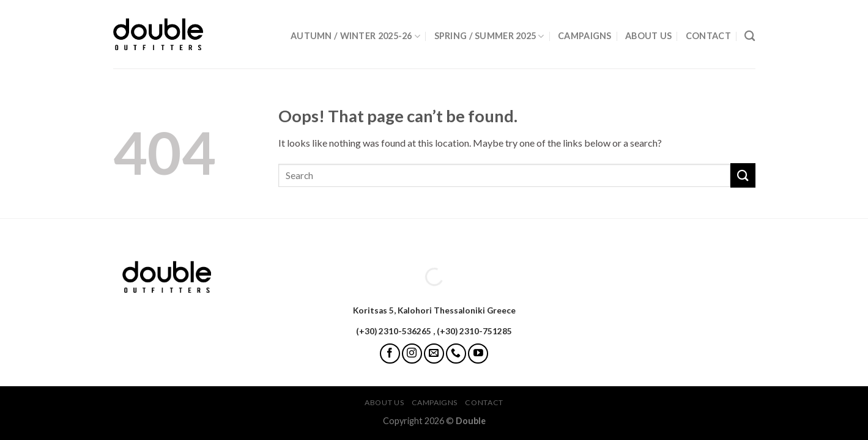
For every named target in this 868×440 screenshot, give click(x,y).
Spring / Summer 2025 (489, 36)
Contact (708, 36)
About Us (648, 36)
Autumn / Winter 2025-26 (355, 36)
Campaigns (585, 36)
